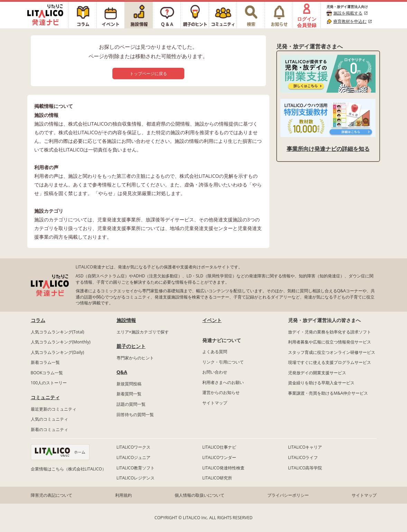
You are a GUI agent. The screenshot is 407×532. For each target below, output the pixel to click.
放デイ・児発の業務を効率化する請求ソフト (330, 332)
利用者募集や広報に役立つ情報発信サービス (330, 342)
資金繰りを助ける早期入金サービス (321, 383)
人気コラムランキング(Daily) (58, 352)
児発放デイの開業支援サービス (317, 373)
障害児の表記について (52, 495)
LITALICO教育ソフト (136, 468)
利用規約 (123, 495)
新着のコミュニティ (49, 429)
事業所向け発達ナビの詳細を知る (328, 149)
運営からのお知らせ (221, 392)
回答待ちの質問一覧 (135, 415)
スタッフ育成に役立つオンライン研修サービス (332, 352)
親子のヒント (131, 346)
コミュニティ (45, 397)
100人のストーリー (49, 383)
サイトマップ (215, 403)
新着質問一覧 (129, 394)
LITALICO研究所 (217, 478)
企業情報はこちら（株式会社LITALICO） (68, 469)
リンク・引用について (223, 362)
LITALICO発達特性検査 (223, 468)
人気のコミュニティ (49, 419)
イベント (212, 320)
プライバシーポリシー (288, 495)
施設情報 (126, 320)
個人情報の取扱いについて (200, 495)
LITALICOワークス (133, 447)
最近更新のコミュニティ (54, 409)
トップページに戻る (148, 74)
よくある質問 (215, 352)
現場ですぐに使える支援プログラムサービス (330, 362)
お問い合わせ (215, 372)
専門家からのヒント (135, 358)
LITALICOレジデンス (136, 478)
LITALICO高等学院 (305, 468)
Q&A (122, 372)
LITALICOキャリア (305, 447)
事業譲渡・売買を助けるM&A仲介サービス (328, 393)
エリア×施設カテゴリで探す (143, 332)
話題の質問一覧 (131, 404)
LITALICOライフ (303, 457)
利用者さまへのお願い (223, 382)
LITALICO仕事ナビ (219, 447)
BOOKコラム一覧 (47, 373)
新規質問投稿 (129, 384)
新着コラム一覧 (45, 362)
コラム (38, 320)
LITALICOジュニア (133, 457)
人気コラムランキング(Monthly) (61, 342)
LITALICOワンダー (219, 457)
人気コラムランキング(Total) (58, 332)
